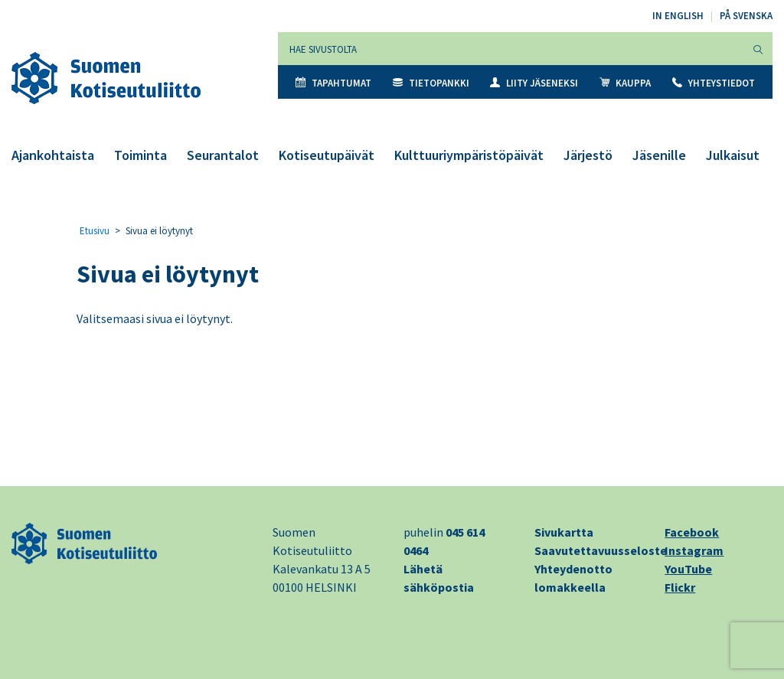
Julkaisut (733, 155)
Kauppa (625, 83)
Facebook (692, 532)
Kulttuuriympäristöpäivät (469, 155)
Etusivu (95, 231)
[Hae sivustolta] (511, 49)
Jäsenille (659, 155)
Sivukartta (564, 532)
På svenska (746, 16)
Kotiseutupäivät (327, 155)
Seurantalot (223, 155)
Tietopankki (431, 83)
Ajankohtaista (53, 155)
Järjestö (588, 155)
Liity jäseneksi (534, 83)
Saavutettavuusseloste (601, 550)
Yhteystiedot (714, 83)
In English (678, 16)
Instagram (694, 550)
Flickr (680, 587)
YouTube (688, 569)
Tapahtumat (333, 83)
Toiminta (140, 155)
